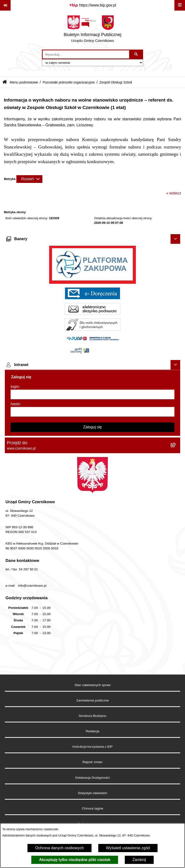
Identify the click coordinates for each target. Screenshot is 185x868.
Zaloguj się (92, 427)
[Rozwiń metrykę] (29, 179)
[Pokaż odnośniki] (5, 5)
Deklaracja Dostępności (93, 778)
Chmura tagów (92, 808)
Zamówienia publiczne (93, 700)
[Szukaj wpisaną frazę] (136, 54)
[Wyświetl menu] (180, 5)
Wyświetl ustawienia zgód (128, 848)
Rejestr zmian (92, 762)
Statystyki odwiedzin (92, 793)
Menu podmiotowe (24, 82)
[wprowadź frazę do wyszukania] (86, 54)
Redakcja (93, 731)
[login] (92, 394)
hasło (15, 404)
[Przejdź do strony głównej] (92, 30)
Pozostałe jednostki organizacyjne (69, 82)
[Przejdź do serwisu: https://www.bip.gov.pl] (92, 5)
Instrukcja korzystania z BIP (93, 747)
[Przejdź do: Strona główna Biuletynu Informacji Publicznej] (5, 82)
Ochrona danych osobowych (59, 848)
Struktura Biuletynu (93, 716)
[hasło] (92, 412)
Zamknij (139, 860)
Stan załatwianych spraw (92, 685)
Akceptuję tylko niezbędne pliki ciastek (75, 860)
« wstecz (174, 193)
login (15, 387)
